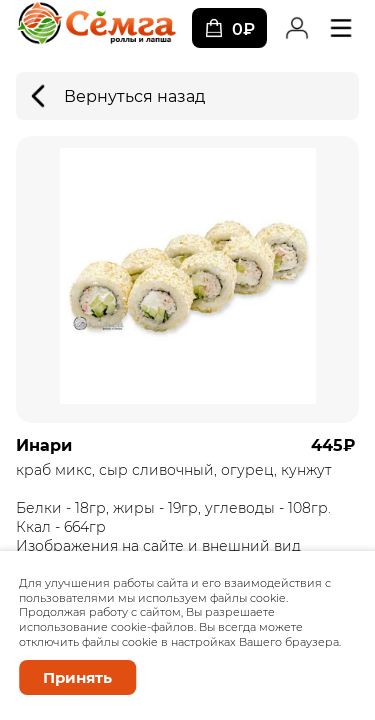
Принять (77, 677)
